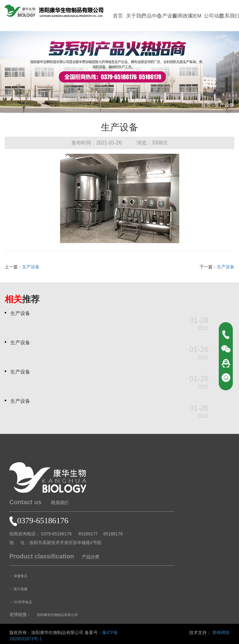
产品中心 (149, 16)
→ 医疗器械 (21, 589)
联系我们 (228, 16)
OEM (196, 16)
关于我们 (134, 16)
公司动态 (212, 16)
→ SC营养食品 (24, 602)
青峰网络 (221, 632)
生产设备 (165, 16)
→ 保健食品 (21, 576)
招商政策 (181, 16)
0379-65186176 (39, 521)
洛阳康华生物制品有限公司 (63, 614)
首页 (118, 16)
